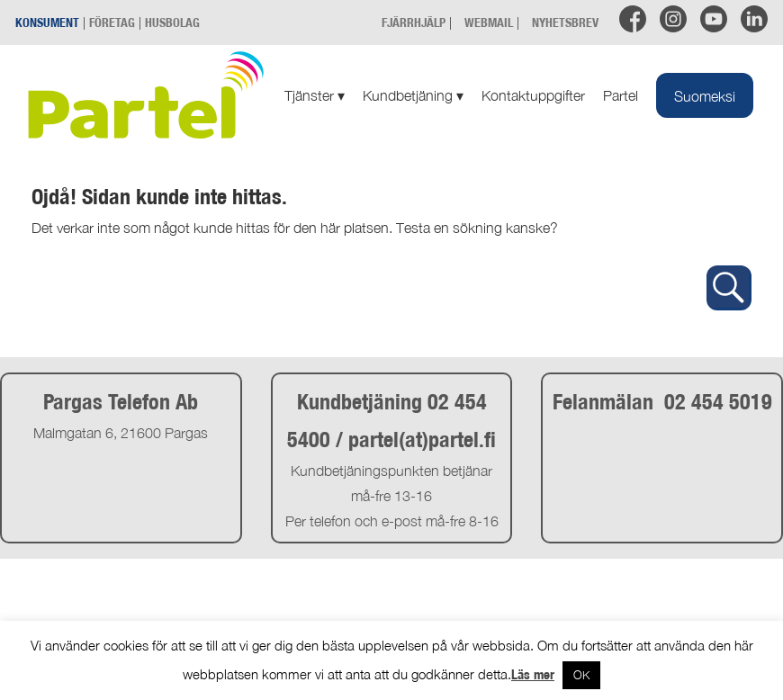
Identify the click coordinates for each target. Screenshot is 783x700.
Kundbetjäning (413, 95)
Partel (621, 95)
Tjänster (315, 95)
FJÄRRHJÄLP (414, 22)
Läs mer (533, 674)
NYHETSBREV (565, 22)
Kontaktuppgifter (533, 95)
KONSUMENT (47, 22)
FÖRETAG (112, 22)
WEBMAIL (489, 22)
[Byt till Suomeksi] (705, 95)
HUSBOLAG (172, 22)
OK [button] (581, 675)
